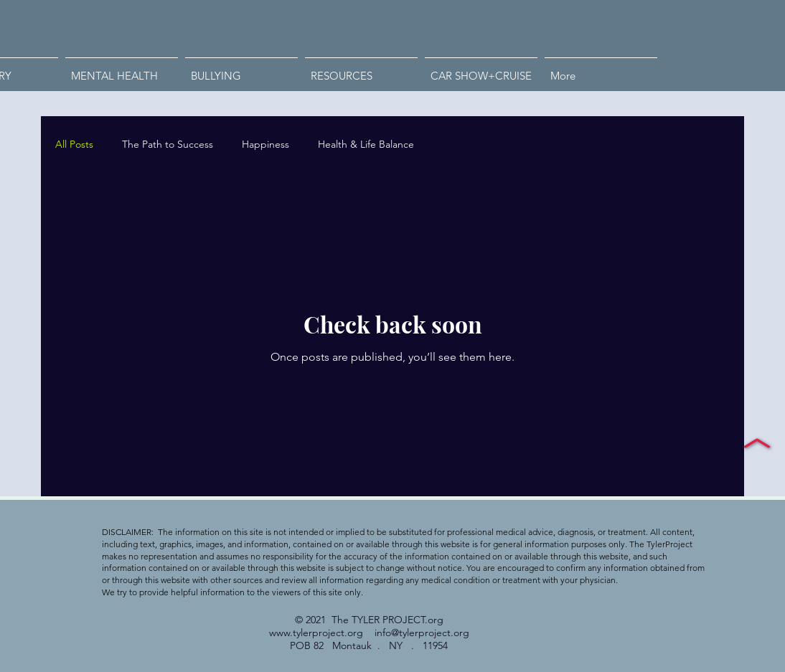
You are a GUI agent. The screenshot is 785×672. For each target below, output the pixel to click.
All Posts (74, 144)
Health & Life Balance (366, 144)
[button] (241, 70)
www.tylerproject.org (316, 633)
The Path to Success (168, 144)
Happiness (265, 144)
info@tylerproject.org (422, 633)
